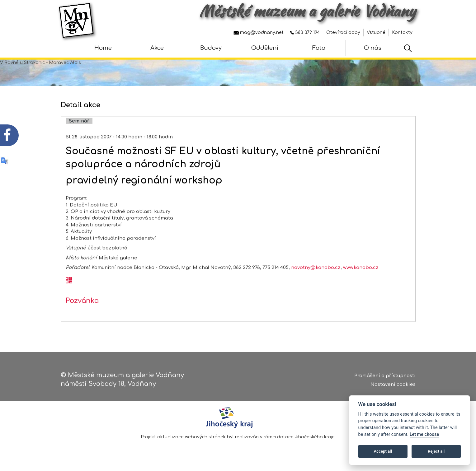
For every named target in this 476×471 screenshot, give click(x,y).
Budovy (211, 48)
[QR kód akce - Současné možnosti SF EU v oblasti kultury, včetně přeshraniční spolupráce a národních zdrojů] (69, 294)
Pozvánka (82, 314)
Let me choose (424, 434)
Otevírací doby (343, 33)
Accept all (383, 451)
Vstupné (376, 33)
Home (103, 48)
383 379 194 (305, 33)
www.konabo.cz (361, 280)
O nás (373, 48)
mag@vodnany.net (259, 33)
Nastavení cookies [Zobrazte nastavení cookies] (393, 387)
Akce (157, 48)
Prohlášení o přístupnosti (385, 378)
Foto (319, 48)
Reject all (436, 451)
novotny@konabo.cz (316, 280)
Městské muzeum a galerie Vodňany (307, 11)
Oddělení (265, 48)
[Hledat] (408, 48)
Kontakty (402, 33)
